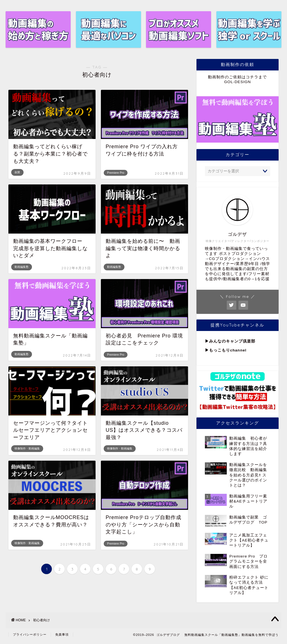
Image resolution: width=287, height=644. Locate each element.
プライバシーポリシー (30, 634)
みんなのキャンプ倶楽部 (232, 341)
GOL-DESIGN (238, 82)
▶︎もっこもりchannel (226, 350)
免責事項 (62, 634)
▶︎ (207, 341)
